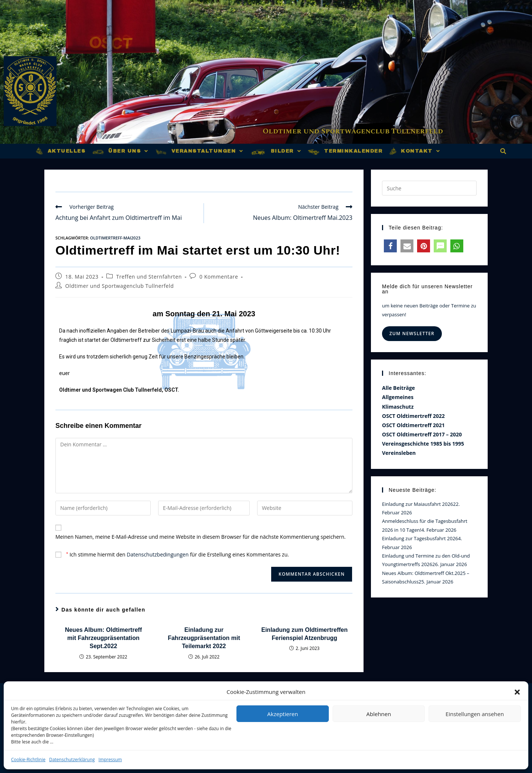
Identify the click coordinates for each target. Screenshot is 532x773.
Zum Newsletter (412, 333)
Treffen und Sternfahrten (149, 277)
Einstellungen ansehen (475, 714)
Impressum (110, 760)
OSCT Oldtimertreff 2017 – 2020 (422, 434)
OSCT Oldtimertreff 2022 (413, 416)
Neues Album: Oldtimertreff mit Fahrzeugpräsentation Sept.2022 (103, 638)
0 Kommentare (219, 277)
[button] (517, 692)
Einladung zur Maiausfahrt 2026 (417, 504)
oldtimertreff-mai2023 (115, 238)
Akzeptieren (282, 714)
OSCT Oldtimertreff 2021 (413, 425)
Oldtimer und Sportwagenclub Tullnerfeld (357, 132)
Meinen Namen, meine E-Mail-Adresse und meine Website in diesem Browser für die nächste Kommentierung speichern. (201, 537)
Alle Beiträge (398, 388)
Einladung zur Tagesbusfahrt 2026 (420, 538)
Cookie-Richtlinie (28, 760)
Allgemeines (398, 397)
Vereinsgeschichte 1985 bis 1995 (423, 444)
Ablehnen (379, 714)
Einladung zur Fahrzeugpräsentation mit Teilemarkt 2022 (204, 638)
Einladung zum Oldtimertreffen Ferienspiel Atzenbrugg (304, 634)
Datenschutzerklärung (72, 760)
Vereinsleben (399, 453)
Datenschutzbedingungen (158, 554)
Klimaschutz (398, 407)
